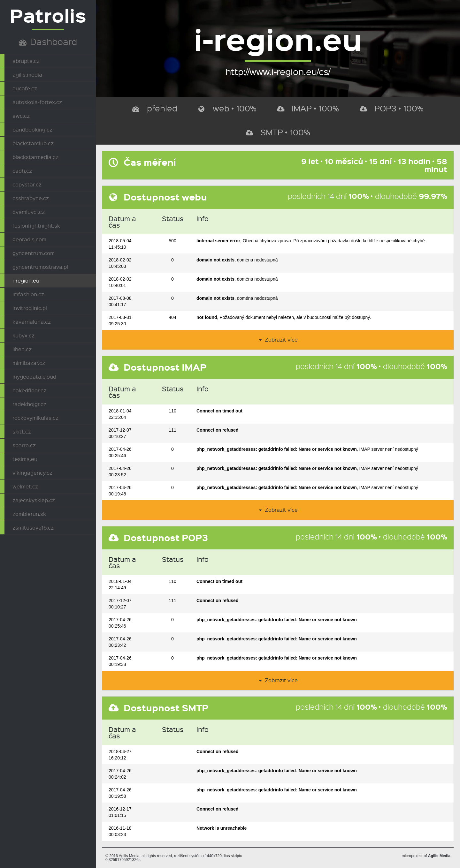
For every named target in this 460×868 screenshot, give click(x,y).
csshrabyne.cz (31, 198)
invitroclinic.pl (30, 308)
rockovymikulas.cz (35, 418)
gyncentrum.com (34, 253)
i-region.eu (26, 280)
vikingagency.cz (32, 473)
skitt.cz (22, 431)
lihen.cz (22, 349)
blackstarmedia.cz (35, 157)
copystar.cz (27, 184)
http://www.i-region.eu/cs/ (278, 71)
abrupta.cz (26, 61)
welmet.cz (25, 486)
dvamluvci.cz (29, 212)
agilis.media (27, 75)
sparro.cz (24, 445)
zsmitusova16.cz (33, 528)
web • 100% (227, 108)
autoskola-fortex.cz (37, 102)
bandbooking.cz (32, 129)
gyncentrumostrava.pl (40, 267)
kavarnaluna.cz (32, 322)
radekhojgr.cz (29, 404)
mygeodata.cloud (34, 377)
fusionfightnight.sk (36, 226)
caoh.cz (22, 171)
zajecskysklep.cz (34, 500)
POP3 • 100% (392, 108)
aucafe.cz (25, 88)
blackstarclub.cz (33, 143)
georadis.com (29, 239)
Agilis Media (439, 856)
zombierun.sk (29, 514)
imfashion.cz (28, 294)
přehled (155, 108)
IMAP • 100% (308, 108)
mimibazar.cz (29, 363)
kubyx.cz (23, 335)
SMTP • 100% (278, 132)
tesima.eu (25, 459)
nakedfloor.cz (29, 390)
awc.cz (21, 116)
